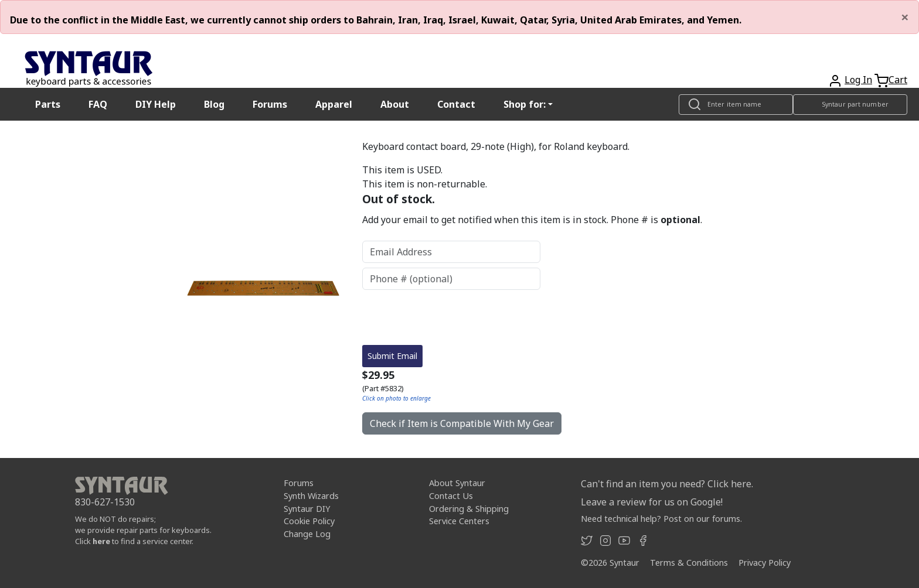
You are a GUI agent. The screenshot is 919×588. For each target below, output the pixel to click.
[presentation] (451, 317)
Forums (270, 104)
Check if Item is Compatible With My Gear (462, 423)
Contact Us (451, 496)
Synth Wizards (311, 496)
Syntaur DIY (307, 509)
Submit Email (392, 356)
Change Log (307, 534)
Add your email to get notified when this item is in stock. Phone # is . (532, 220)
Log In (858, 80)
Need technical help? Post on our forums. (661, 519)
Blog (214, 104)
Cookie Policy (309, 521)
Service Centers (459, 521)
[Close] (905, 17)
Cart (898, 80)
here (101, 541)
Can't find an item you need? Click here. (667, 484)
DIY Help (156, 104)
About (395, 104)
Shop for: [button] (525, 104)
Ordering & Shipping (469, 509)
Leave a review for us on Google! (652, 502)
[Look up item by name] (736, 105)
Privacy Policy (765, 563)
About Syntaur (457, 483)
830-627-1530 (105, 502)
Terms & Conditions (689, 563)
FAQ (98, 104)
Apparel (334, 104)
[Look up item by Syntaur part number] (850, 105)
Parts (48, 104)
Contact (456, 104)
